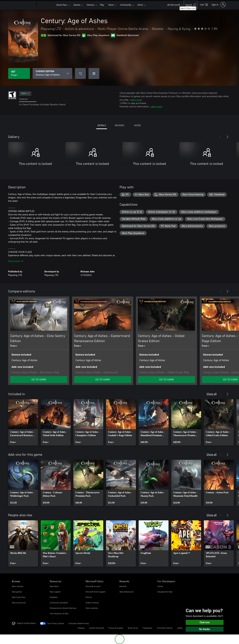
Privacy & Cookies (116, 628)
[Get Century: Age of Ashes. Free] (19, 73)
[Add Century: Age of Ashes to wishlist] (80, 73)
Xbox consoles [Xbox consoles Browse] (18, 586)
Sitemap (81, 628)
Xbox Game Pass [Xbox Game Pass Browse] (19, 597)
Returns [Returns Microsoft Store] (89, 597)
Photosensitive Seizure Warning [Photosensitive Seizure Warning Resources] (63, 608)
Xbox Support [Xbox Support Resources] (55, 592)
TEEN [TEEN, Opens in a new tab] (25, 94)
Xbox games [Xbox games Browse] (17, 592)
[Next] (227, 137)
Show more (16, 261)
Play (102, 5)
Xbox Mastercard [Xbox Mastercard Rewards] (126, 592)
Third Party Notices (165, 628)
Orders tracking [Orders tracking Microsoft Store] (92, 603)
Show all (212, 394)
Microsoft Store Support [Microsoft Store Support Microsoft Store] (95, 592)
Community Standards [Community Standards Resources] (59, 603)
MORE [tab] (138, 125)
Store (111, 5)
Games (77, 5)
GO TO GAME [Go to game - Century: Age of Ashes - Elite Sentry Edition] (39, 379)
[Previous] (221, 137)
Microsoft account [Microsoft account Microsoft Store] (93, 586)
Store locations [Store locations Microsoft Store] (92, 608)
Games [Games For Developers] (160, 586)
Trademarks (147, 628)
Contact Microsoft (96, 628)
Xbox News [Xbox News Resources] (54, 586)
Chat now (205, 622)
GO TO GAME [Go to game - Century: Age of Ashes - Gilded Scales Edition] (166, 379)
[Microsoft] (24, 5)
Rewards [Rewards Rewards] (123, 586)
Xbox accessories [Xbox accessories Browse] (19, 603)
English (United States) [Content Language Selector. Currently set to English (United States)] (26, 623)
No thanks (205, 629)
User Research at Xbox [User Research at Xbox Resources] (59, 613)
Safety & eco (182, 628)
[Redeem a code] (94, 73)
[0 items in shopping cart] (204, 4)
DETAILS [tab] (102, 125)
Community (126, 5)
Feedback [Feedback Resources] (54, 597)
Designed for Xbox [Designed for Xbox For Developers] (165, 592)
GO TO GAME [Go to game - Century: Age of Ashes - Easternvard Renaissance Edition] (103, 379)
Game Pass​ (62, 5)
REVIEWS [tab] (119, 125)
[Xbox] (46, 5)
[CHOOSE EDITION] (52, 73)
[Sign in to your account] (218, 5)
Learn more (136, 100)
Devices (91, 5)
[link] (23, 422)
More (140, 5)
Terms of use (133, 628)
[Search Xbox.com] (191, 4)
